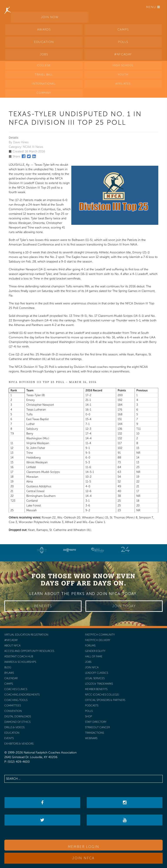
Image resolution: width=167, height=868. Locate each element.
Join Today (124, 606)
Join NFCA (83, 858)
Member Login (84, 847)
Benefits (43, 606)
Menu (153, 7)
